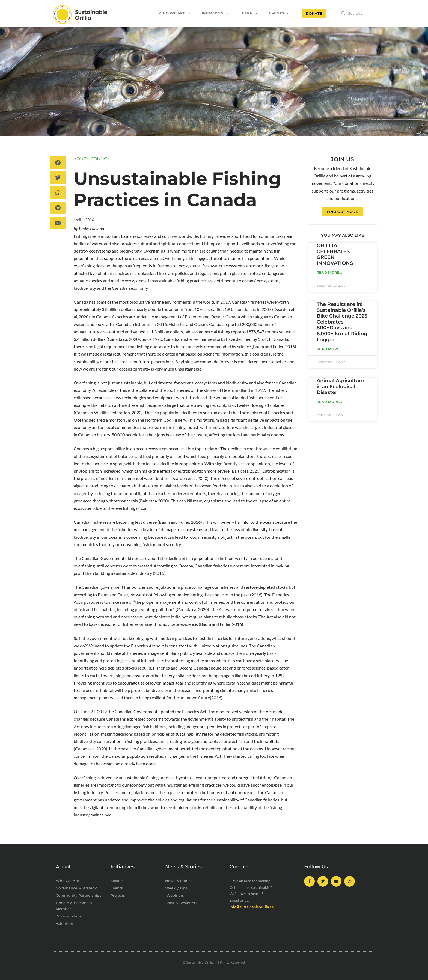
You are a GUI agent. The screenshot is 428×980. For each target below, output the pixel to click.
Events (279, 14)
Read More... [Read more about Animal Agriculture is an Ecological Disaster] (329, 402)
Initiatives (215, 14)
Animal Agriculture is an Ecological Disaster (340, 387)
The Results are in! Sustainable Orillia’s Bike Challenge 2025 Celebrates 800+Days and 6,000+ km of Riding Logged (342, 322)
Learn (249, 14)
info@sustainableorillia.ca (252, 907)
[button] (58, 163)
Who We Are (174, 14)
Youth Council (92, 159)
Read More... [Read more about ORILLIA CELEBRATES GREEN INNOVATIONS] (329, 272)
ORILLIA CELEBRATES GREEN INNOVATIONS (335, 254)
